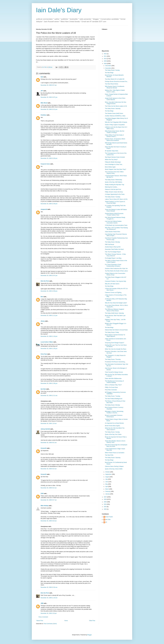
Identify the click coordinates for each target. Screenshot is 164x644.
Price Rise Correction (111, 390)
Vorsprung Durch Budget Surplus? (115, 343)
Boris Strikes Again (110, 167)
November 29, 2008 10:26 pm (49, 158)
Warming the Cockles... (111, 187)
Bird (42, 297)
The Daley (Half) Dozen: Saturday (114, 313)
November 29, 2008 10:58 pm (49, 291)
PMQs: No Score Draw (111, 387)
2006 (105, 499)
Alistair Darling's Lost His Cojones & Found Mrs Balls (115, 202)
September (109, 474)
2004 (105, 504)
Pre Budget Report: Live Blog (113, 258)
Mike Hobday (45, 506)
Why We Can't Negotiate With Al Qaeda (116, 122)
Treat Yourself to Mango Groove (114, 372)
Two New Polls (109, 455)
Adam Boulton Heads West (113, 232)
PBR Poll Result (109, 245)
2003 (105, 507)
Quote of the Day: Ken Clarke (113, 434)
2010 (105, 59)
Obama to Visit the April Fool (113, 189)
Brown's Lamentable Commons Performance (114, 416)
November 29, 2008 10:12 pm (49, 109)
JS (106, 522)
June (107, 482)
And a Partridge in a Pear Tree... (114, 164)
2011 (105, 56)
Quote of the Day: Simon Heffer (114, 469)
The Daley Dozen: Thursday (113, 359)
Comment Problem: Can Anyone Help (115, 281)
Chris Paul (44, 354)
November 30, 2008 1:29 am (49, 423)
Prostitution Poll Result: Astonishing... (115, 362)
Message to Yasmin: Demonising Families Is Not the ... (114, 412)
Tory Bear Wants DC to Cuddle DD (115, 79)
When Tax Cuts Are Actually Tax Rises (116, 349)
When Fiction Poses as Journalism (115, 453)
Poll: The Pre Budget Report (113, 252)
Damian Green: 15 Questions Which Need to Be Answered (115, 140)
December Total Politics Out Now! (114, 249)
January (108, 494)
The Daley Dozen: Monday (112, 242)
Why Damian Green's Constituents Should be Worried (115, 87)
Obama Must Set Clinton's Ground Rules (116, 330)
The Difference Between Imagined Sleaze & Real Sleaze (114, 310)
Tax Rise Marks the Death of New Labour (116, 271)
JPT (42, 91)
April (107, 487)
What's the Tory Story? (111, 160)
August (107, 477)
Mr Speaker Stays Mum (112, 151)
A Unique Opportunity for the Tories (115, 194)
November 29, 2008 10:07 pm (49, 97)
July (107, 479)
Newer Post (40, 621)
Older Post (92, 621)
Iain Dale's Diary (59, 10)
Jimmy (43, 321)
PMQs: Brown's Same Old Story (114, 192)
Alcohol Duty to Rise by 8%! (113, 247)
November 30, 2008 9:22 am (49, 488)
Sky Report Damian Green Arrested (115, 157)
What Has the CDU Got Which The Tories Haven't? (115, 429)
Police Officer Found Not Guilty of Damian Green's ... (114, 136)
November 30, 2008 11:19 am (49, 598)
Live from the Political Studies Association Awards (113, 222)
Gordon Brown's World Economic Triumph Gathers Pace (114, 214)
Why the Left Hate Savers (112, 284)
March (107, 489)
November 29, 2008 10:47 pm (49, 276)
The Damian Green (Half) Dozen (114, 113)
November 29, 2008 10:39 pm (49, 204)
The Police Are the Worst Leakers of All (116, 106)
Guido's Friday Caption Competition (115, 125)
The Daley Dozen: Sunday (112, 70)
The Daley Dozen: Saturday (113, 109)
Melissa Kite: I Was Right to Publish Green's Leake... (115, 91)
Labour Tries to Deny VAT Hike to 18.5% (116, 199)
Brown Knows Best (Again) (112, 426)
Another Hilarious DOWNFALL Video (115, 116)
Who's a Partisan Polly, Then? (113, 385)
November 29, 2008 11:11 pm (49, 315)
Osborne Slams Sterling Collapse (114, 466)
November (108, 68)
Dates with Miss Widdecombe (113, 379)
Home (66, 621)
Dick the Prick (45, 281)
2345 (42, 494)
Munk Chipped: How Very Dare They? (116, 169)
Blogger (89, 635)
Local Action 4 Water (47, 342)
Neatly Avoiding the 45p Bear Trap (115, 185)
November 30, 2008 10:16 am (49, 587)
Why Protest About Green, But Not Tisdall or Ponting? (115, 132)
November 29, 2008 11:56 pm (49, 383)
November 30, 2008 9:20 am (49, 469)
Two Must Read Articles (112, 84)
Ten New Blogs (109, 73)
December (108, 66)
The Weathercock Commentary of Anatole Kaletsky (114, 382)
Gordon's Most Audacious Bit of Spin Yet (116, 269)
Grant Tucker (109, 517)
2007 (105, 497)
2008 (105, 64)
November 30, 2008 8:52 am (49, 443)
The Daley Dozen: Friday (112, 332)
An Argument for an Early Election (114, 423)
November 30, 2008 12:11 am (49, 396)
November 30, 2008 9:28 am (49, 521)
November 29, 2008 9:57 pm (49, 85)
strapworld (44, 209)
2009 (105, 61)
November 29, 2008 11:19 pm (49, 336)
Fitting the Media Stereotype (113, 162)
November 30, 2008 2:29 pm (49, 613)
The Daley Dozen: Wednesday (114, 180)
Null (42, 77)
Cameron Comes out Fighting (113, 293)
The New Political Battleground (114, 399)
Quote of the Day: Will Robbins (114, 182)
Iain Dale (43, 389)
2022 (105, 54)
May (107, 484)
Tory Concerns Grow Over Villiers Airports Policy (114, 173)
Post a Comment (43, 617)
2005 (105, 502)
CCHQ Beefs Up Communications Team (116, 225)
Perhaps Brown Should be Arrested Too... (117, 82)
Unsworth (44, 448)
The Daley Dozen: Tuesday (113, 197)
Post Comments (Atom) (50, 624)
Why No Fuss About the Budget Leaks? (116, 303)
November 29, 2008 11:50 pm (49, 349)
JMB (42, 603)
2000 (105, 509)
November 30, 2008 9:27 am (49, 500)
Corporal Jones (45, 164)
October (108, 472)
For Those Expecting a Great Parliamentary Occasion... (113, 265)
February (108, 491)
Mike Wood (44, 103)
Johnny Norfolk (45, 429)
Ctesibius (44, 115)
